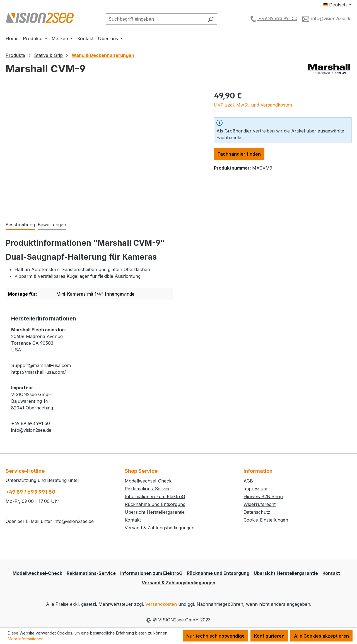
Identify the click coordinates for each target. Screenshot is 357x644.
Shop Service (141, 471)
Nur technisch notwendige (215, 636)
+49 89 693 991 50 (273, 18)
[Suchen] (211, 19)
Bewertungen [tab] (52, 225)
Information (258, 471)
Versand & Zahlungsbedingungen (160, 528)
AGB (248, 481)
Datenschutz (257, 512)
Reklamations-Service (148, 489)
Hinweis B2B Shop (263, 496)
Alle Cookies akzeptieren (321, 636)
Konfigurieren (269, 636)
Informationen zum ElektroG (155, 496)
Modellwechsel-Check (148, 481)
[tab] (20, 225)
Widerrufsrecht (260, 504)
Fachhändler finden (239, 154)
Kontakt (133, 520)
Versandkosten (161, 604)
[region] (104, 150)
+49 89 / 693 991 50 (31, 492)
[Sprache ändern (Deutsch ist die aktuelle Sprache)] (337, 5)
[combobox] (155, 19)
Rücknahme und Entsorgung (155, 504)
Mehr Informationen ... (27, 639)
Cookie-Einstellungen (266, 520)
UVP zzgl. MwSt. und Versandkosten (253, 105)
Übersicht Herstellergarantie (155, 512)
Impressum (255, 489)
